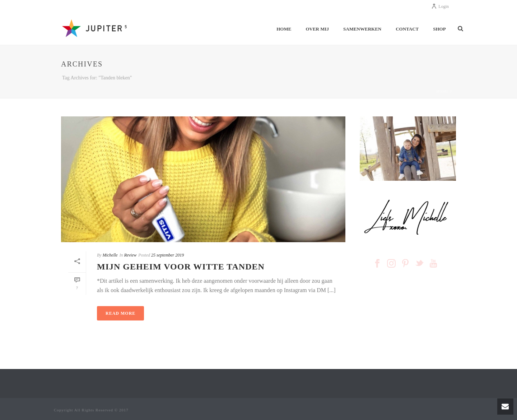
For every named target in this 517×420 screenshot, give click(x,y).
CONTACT (407, 29)
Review (131, 255)
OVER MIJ (317, 29)
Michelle (110, 255)
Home (443, 91)
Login (440, 6)
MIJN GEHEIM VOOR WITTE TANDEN (181, 267)
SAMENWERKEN (362, 29)
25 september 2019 (167, 255)
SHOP (439, 29)
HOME (284, 29)
